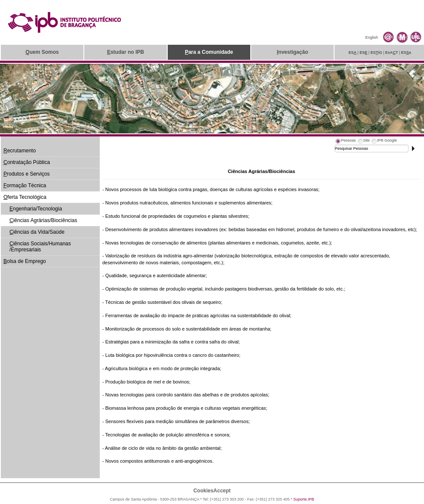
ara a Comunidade (209, 52)
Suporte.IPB (304, 499)
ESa (406, 53)
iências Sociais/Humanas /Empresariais (40, 247)
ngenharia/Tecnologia (36, 209)
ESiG (376, 53)
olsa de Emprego (25, 261)
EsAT (392, 53)
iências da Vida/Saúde (37, 232)
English (372, 37)
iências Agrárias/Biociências (43, 220)
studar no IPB (126, 52)
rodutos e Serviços (26, 174)
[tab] (345, 142)
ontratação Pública (27, 162)
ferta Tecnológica (25, 197)
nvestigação (293, 52)
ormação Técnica (25, 186)
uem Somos (42, 52)
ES (352, 53)
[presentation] (345, 142)
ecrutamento (20, 151)
